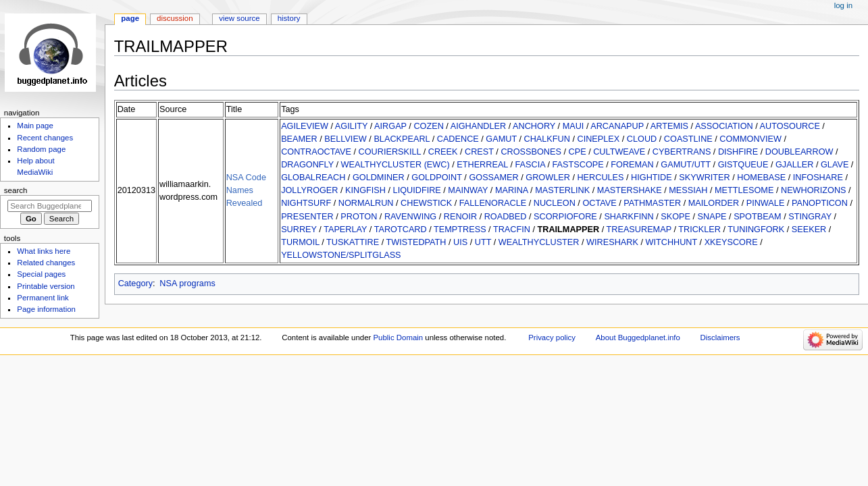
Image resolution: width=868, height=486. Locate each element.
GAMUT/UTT (686, 165)
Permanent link (43, 298)
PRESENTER (307, 217)
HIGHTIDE (652, 178)
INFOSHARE (818, 178)
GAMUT (501, 139)
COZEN (428, 126)
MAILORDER (714, 203)
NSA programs (187, 283)
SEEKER (809, 230)
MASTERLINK (562, 190)
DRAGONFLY (307, 165)
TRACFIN (512, 230)
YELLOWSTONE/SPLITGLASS (341, 255)
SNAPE (712, 217)
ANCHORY (534, 126)
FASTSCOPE (578, 165)
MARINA (512, 190)
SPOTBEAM (758, 217)
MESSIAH (688, 190)
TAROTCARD (401, 230)
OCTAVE (599, 203)
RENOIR (460, 217)
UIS (460, 242)
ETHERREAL (482, 165)
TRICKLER (699, 230)
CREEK (443, 152)
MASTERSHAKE (630, 190)
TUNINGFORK (756, 230)
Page (130, 18)
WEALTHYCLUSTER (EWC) (395, 165)
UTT (483, 242)
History (289, 18)
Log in (843, 5)
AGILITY (351, 126)
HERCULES (600, 178)
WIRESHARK (612, 242)
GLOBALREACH (313, 178)
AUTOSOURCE (790, 126)
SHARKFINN (629, 217)
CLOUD (642, 139)
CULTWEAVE (619, 152)
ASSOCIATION (724, 126)
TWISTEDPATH (416, 242)
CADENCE (458, 139)
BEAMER (299, 139)
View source (239, 18)
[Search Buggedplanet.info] (50, 206)
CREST (479, 152)
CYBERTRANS (682, 152)
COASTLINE (688, 139)
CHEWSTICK (426, 203)
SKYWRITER (704, 178)
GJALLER (794, 165)
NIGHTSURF (306, 203)
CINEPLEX (599, 139)
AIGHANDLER (479, 126)
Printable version (46, 286)
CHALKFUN (547, 139)
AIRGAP (390, 126)
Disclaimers (720, 337)
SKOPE (675, 217)
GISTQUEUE (743, 165)
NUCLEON (555, 203)
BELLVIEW (346, 139)
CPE (578, 152)
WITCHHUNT (671, 242)
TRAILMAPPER (569, 230)
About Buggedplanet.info (638, 337)
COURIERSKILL (390, 152)
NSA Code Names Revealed (246, 190)
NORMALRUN (366, 203)
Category (135, 283)
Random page (41, 149)
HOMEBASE (761, 178)
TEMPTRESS (460, 230)
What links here (44, 251)
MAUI (573, 126)
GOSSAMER (493, 178)
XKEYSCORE (731, 242)
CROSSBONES (531, 152)
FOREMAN (632, 165)
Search (16, 190)
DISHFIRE (738, 152)
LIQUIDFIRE (417, 190)
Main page (35, 126)
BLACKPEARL (402, 139)
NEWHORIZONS (814, 190)
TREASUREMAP (639, 230)
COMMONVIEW (750, 139)
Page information (46, 309)
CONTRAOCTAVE (316, 152)
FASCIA (530, 165)
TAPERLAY (345, 230)
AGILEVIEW (305, 126)
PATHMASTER (652, 203)
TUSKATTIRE (353, 242)
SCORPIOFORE (565, 217)
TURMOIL (300, 242)
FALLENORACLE (493, 203)
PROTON (359, 217)
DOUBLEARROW (799, 152)
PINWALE (766, 203)
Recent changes (45, 138)
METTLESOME (744, 190)
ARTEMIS (669, 126)
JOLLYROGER (309, 190)
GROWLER (548, 178)
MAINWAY (468, 190)
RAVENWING (410, 217)
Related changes (46, 263)
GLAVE (835, 165)
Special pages (41, 274)
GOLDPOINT (437, 178)
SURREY (299, 230)
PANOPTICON (820, 203)
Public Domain (399, 337)
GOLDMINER (379, 178)
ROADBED (506, 217)
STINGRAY (810, 217)
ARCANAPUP (617, 126)
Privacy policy (552, 337)
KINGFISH (365, 190)
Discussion (175, 18)
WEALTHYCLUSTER (539, 242)
